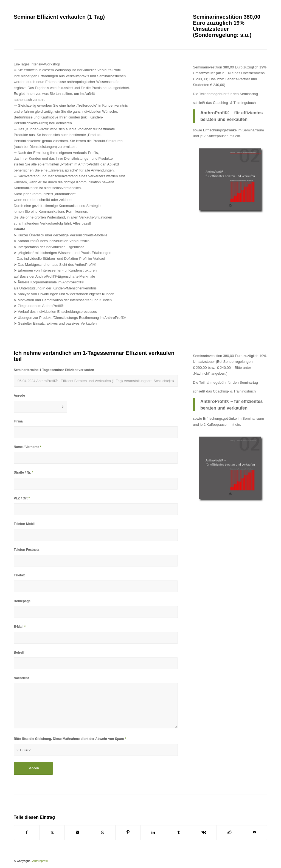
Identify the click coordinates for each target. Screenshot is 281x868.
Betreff (19, 653)
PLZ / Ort (22, 498)
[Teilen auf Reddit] (229, 832)
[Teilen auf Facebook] (27, 832)
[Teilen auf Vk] (204, 832)
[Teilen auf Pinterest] (128, 832)
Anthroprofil (40, 861)
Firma (18, 421)
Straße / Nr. (23, 472)
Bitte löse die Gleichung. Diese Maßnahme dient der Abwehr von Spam (70, 739)
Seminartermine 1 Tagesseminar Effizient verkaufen (54, 370)
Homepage (22, 601)
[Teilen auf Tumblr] (179, 832)
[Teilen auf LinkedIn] (153, 832)
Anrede (19, 396)
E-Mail (20, 627)
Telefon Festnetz (26, 550)
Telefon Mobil (24, 524)
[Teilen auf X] (52, 832)
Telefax (19, 575)
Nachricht (21, 678)
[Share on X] (77, 832)
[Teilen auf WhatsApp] (103, 832)
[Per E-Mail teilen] (255, 832)
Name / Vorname (28, 447)
